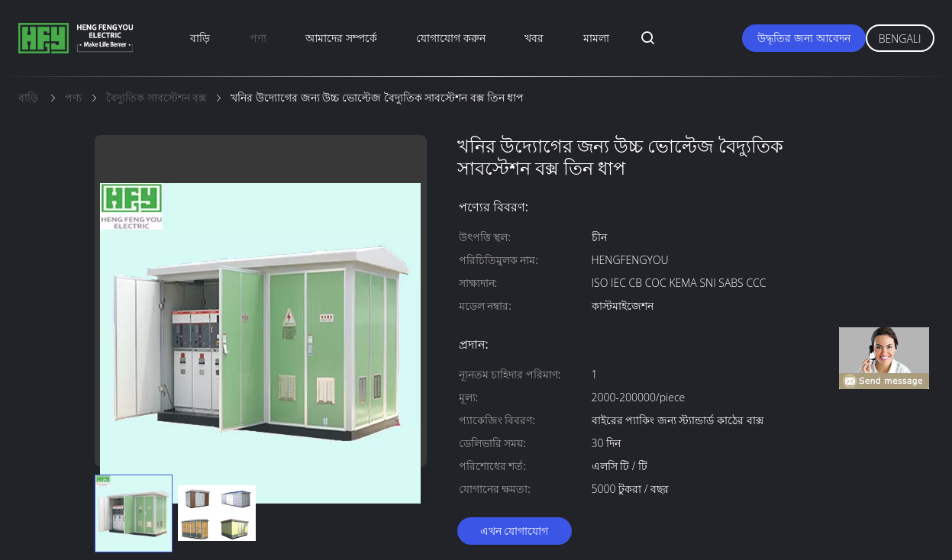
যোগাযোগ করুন (451, 38)
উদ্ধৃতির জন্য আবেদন (804, 38)
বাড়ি (200, 38)
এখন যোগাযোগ (515, 531)
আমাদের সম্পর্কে (341, 38)
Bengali (900, 39)
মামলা (596, 38)
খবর (534, 38)
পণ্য (258, 38)
